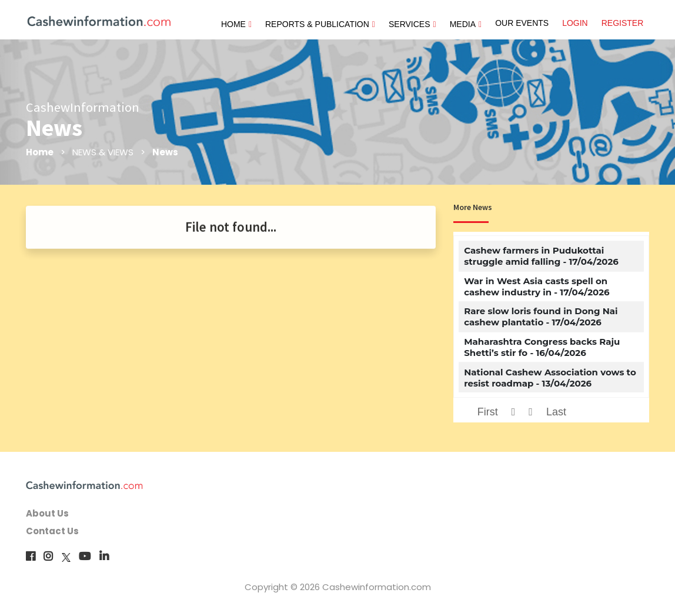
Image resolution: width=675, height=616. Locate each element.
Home (40, 152)
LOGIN (575, 23)
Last (556, 412)
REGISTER (623, 23)
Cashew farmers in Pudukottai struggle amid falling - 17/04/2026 (541, 256)
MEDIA (466, 24)
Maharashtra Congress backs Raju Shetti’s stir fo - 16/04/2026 (542, 347)
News (165, 152)
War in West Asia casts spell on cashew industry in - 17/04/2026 (537, 287)
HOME (236, 24)
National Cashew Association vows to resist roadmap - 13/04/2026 (550, 378)
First (488, 412)
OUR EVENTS (522, 23)
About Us (47, 513)
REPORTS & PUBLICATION (320, 24)
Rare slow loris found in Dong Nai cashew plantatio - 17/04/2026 (541, 317)
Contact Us (52, 531)
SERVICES (412, 24)
